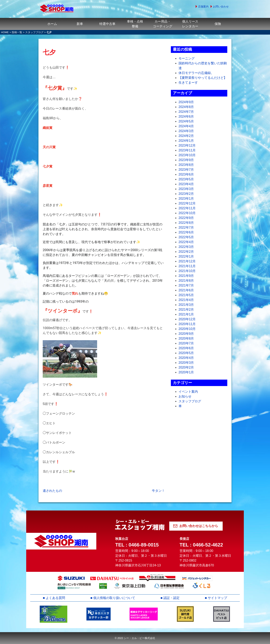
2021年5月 (186, 295)
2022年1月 (186, 256)
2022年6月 (186, 232)
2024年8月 (186, 107)
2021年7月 (186, 285)
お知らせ (185, 396)
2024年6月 (186, 117)
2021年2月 (186, 310)
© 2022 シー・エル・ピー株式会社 (135, 638)
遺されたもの (52, 491)
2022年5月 (186, 237)
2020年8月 (186, 338)
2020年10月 (187, 329)
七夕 (49, 52)
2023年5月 (186, 179)
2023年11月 (187, 150)
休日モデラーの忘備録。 (196, 73)
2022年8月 (186, 223)
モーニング (187, 58)
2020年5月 (186, 353)
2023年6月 (186, 174)
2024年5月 (186, 121)
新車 (80, 24)
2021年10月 (187, 271)
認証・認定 (171, 598)
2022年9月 (186, 218)
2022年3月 (186, 247)
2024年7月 (186, 112)
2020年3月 (186, 363)
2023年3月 (186, 189)
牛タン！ (158, 491)
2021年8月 (186, 281)
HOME (5, 32)
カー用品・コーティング (163, 24)
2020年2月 (186, 367)
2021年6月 (186, 290)
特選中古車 (107, 24)
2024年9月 (186, 102)
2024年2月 (186, 136)
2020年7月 (186, 343)
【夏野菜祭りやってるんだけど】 (203, 78)
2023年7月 (186, 170)
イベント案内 (188, 392)
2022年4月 (186, 242)
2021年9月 (186, 276)
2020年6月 (186, 348)
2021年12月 (187, 261)
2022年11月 (187, 208)
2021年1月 (186, 314)
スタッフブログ (34, 32)
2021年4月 (186, 300)
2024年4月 (186, 126)
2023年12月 (187, 145)
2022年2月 (186, 252)
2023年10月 (187, 155)
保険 (218, 24)
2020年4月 (186, 358)
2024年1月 (186, 141)
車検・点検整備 (135, 24)
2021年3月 (186, 305)
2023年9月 (186, 160)
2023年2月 (186, 194)
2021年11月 (187, 266)
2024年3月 (186, 131)
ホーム (52, 24)
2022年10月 (187, 213)
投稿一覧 (17, 32)
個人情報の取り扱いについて (114, 598)
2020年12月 (187, 319)
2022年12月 (187, 203)
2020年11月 (187, 324)
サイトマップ (217, 598)
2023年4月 (186, 184)
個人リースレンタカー (190, 24)
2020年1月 (186, 372)
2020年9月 (186, 334)
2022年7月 (186, 228)
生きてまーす (188, 83)
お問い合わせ (221, 7)
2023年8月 (186, 165)
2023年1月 (186, 199)
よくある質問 (55, 598)
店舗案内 (203, 7)
